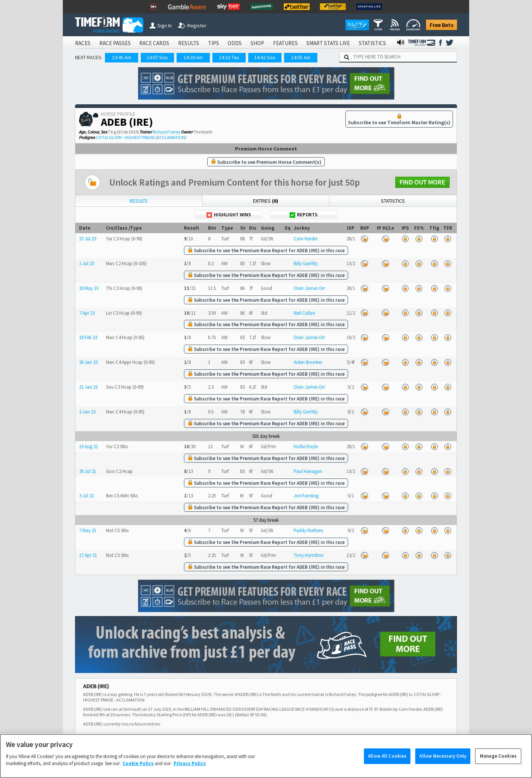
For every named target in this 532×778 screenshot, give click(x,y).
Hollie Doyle (306, 446)
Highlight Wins (229, 215)
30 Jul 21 (88, 471)
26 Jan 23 (88, 362)
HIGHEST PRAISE (140, 137)
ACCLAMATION (171, 137)
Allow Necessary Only (443, 766)
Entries (266, 201)
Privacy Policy (190, 774)
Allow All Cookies (387, 766)
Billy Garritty (306, 263)
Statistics (393, 201)
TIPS (214, 43)
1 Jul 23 (86, 263)
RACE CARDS (154, 43)
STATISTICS (372, 43)
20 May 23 (89, 288)
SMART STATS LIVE (328, 43)
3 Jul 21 (86, 496)
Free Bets (441, 25)
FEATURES (285, 43)
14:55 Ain (301, 57)
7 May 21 (88, 530)
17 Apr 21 (88, 555)
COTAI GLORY (109, 137)
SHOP (257, 43)
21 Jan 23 (88, 387)
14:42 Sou (265, 57)
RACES (83, 43)
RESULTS (189, 43)
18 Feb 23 (88, 337)
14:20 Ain (193, 57)
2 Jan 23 (87, 412)
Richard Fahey (167, 132)
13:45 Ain (122, 57)
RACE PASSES (115, 43)
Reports (303, 215)
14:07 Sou (157, 57)
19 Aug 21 (88, 446)
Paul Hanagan (308, 471)
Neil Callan (304, 313)
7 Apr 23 (87, 313)
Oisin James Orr (309, 288)
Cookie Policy (138, 774)
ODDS (235, 43)
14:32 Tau (229, 57)
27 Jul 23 (88, 239)
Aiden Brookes (308, 362)
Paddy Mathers (308, 530)
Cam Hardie (306, 239)
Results (139, 201)
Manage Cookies (498, 766)
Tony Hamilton (309, 555)
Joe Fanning (306, 496)
